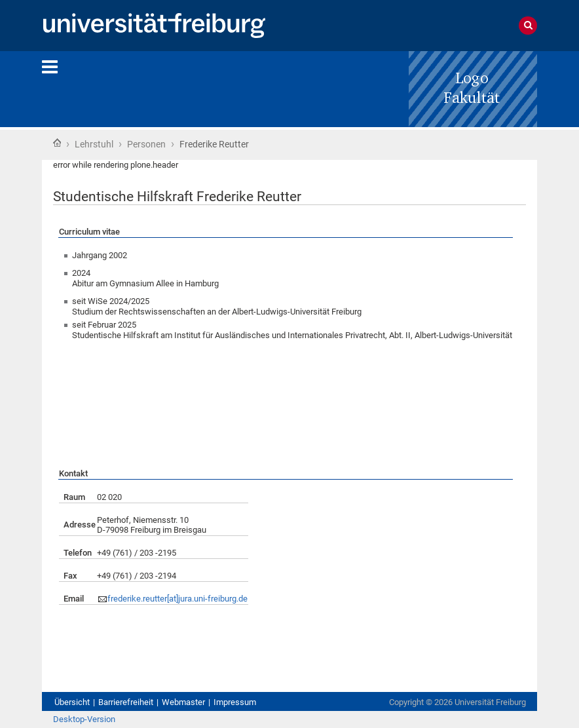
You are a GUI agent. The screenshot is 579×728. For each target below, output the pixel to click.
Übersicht (72, 702)
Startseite (57, 143)
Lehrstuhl (94, 144)
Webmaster (183, 702)
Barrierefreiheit (126, 702)
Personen (146, 144)
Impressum (235, 702)
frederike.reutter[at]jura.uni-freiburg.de (177, 599)
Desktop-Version (84, 719)
